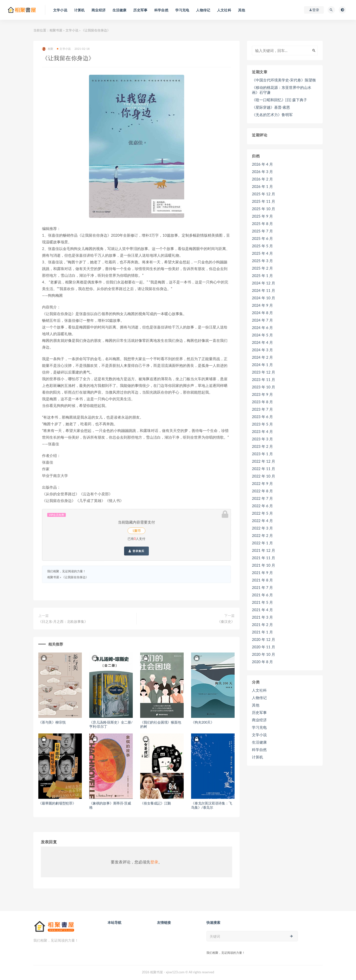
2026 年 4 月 (262, 164)
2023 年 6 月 (262, 417)
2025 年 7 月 (262, 231)
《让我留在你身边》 (75, 577)
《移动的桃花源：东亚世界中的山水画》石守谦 (282, 90)
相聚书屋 (56, 30)
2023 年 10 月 (264, 387)
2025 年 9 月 (262, 216)
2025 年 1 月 (262, 276)
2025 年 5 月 (262, 246)
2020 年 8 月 (262, 662)
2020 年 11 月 (264, 647)
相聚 (48, 49)
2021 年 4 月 (262, 610)
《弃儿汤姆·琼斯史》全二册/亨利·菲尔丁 (111, 724)
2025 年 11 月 (264, 201)
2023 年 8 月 (262, 402)
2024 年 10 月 (264, 298)
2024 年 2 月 (262, 357)
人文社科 (259, 690)
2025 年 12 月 (264, 194)
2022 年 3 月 (262, 528)
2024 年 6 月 (262, 327)
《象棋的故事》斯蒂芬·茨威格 (110, 805)
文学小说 (72, 30)
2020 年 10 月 (264, 654)
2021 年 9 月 (262, 573)
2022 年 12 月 (264, 461)
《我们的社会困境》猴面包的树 (161, 724)
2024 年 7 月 (262, 320)
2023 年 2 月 (262, 446)
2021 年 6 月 (262, 595)
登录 (154, 862)
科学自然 (259, 750)
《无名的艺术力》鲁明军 (272, 115)
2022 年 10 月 (264, 476)
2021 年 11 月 (264, 558)
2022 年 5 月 (262, 513)
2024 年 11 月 (264, 290)
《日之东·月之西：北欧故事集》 (63, 621)
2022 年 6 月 (262, 506)
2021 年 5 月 (262, 602)
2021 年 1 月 (262, 632)
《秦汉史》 (226, 621)
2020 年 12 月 (264, 639)
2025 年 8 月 (262, 224)
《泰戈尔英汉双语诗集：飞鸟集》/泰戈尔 (212, 805)
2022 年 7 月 (262, 498)
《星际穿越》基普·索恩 (271, 107)
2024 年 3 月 (262, 350)
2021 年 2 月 (262, 625)
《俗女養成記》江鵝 (156, 803)
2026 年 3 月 (262, 172)
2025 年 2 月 (262, 268)
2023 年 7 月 (262, 409)
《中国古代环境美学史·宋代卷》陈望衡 (284, 80)
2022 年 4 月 (262, 521)
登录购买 (136, 551)
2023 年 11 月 (264, 379)
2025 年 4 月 (262, 253)
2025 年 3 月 (262, 261)
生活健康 (259, 742)
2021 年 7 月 (262, 587)
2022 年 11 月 (264, 469)
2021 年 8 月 (262, 580)
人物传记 (259, 698)
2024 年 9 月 (262, 305)
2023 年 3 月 (262, 439)
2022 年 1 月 (262, 543)
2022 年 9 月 (262, 483)
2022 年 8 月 (262, 491)
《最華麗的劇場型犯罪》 (57, 803)
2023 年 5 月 (262, 424)
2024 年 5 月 (262, 335)
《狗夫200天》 (203, 722)
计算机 (257, 757)
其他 (256, 705)
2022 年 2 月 (262, 535)
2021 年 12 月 (264, 550)
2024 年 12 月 (264, 283)
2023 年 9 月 (262, 394)
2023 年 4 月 (262, 431)
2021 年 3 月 (262, 617)
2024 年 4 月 (262, 342)
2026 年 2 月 (262, 179)
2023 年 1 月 (262, 454)
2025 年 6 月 (262, 238)
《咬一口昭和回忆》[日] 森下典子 (279, 100)
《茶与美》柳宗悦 (52, 722)
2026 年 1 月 (262, 186)
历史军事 (259, 712)
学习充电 (259, 727)
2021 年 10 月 (264, 565)
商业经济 (259, 720)
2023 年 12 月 (264, 372)
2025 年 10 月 (264, 209)
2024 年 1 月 (262, 365)
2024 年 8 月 (262, 313)
